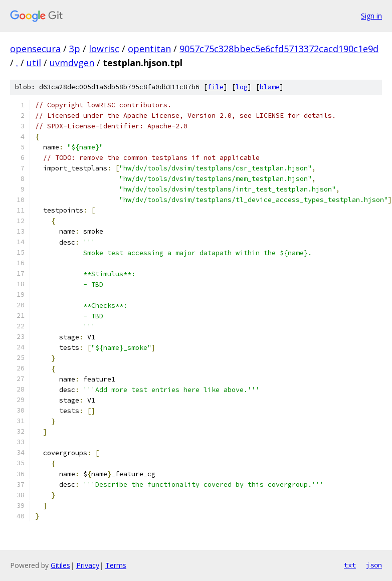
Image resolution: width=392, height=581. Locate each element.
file (216, 87)
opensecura (35, 49)
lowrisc (104, 49)
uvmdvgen (72, 63)
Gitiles (60, 565)
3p (75, 49)
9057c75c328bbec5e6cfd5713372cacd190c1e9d (279, 49)
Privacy (88, 565)
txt (350, 565)
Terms (116, 565)
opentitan (149, 49)
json (374, 565)
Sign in (371, 16)
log (242, 87)
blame (270, 87)
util (34, 63)
